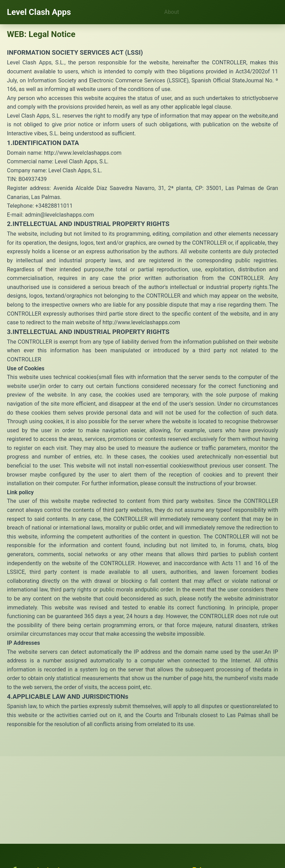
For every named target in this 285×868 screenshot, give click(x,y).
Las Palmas (242, 715)
